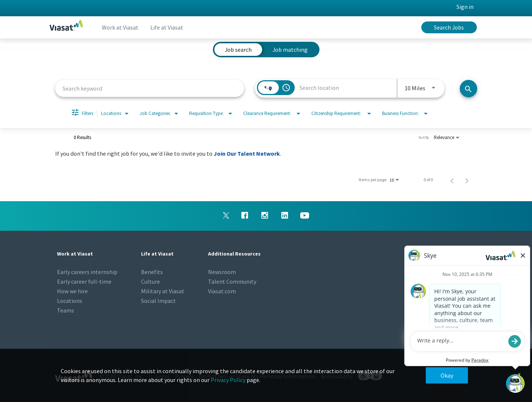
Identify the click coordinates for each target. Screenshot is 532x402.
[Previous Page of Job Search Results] (452, 180)
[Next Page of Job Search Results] (467, 180)
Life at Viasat (167, 27)
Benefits (152, 272)
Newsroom (222, 272)
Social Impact (158, 301)
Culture (150, 281)
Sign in (465, 7)
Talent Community (232, 281)
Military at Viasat (163, 291)
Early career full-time (84, 281)
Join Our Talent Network (247, 153)
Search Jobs (449, 27)
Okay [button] (447, 375)
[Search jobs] (469, 89)
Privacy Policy (228, 380)
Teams (66, 310)
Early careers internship (87, 272)
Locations (70, 301)
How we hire (72, 291)
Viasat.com (222, 291)
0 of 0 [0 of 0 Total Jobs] (428, 180)
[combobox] (150, 88)
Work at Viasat (120, 27)
